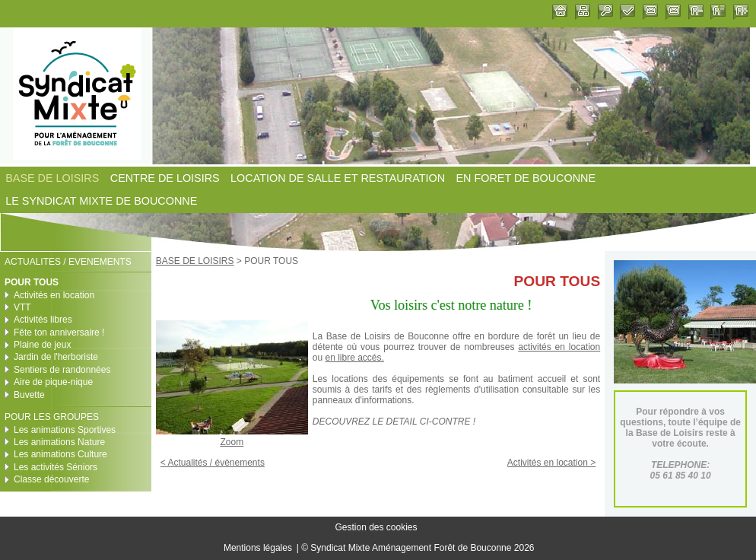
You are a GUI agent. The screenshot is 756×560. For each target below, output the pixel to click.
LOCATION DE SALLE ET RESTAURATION (338, 178)
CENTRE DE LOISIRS (165, 178)
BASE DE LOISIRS (52, 178)
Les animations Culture (60, 454)
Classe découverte (51, 479)
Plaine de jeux (42, 345)
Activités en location (54, 295)
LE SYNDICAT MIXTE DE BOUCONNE (101, 202)
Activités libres (43, 320)
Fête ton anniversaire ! (59, 332)
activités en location (559, 347)
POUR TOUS (32, 282)
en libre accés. (354, 358)
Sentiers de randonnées (62, 370)
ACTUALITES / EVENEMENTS (68, 262)
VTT (22, 307)
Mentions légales (258, 548)
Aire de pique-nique (53, 382)
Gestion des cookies (376, 528)
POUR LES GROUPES (52, 417)
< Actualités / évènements (213, 463)
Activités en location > (551, 463)
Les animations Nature (59, 442)
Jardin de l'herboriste (56, 357)
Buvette (29, 395)
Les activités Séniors (56, 467)
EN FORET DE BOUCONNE (526, 178)
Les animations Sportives (65, 430)
